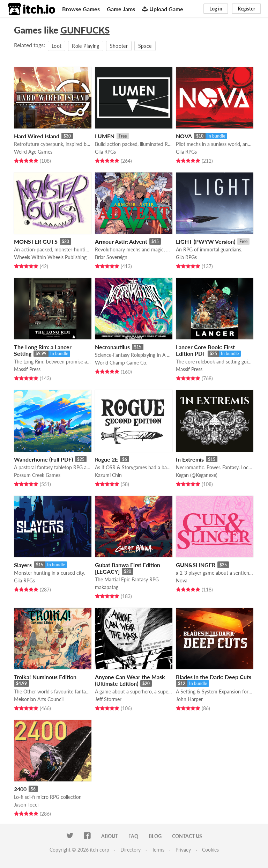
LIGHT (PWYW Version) (206, 241)
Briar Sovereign (111, 257)
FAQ (133, 836)
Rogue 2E (106, 459)
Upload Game (163, 9)
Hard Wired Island (37, 136)
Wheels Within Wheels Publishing (50, 257)
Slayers (23, 565)
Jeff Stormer (108, 699)
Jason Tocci (26, 805)
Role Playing (85, 46)
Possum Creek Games (37, 475)
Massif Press (27, 369)
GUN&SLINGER (196, 565)
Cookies (210, 850)
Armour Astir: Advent (121, 241)
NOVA (184, 136)
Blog (155, 836)
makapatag (107, 587)
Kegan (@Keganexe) (197, 475)
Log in (216, 9)
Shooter (119, 46)
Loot (57, 46)
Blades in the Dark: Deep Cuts (214, 677)
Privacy (183, 850)
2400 (20, 789)
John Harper (189, 699)
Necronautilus (112, 347)
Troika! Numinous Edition (45, 677)
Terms (158, 850)
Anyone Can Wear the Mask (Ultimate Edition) (130, 680)
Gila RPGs (105, 152)
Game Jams (121, 9)
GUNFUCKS (85, 30)
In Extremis (190, 459)
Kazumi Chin (108, 475)
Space (145, 46)
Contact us (187, 836)
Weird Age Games (33, 152)
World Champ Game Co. (121, 363)
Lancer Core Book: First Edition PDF (205, 350)
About (110, 836)
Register (246, 9)
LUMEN (105, 136)
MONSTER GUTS (36, 241)
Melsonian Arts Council (39, 699)
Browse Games (81, 9)
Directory (131, 850)
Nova (182, 580)
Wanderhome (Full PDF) (43, 459)
